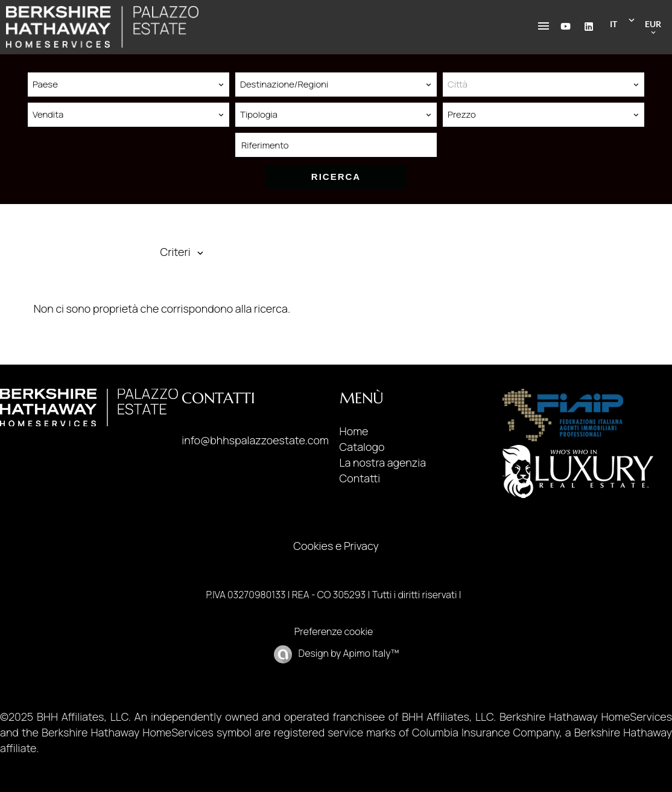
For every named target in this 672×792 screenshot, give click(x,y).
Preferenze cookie (334, 631)
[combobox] (128, 85)
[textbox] (544, 85)
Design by (347, 653)
